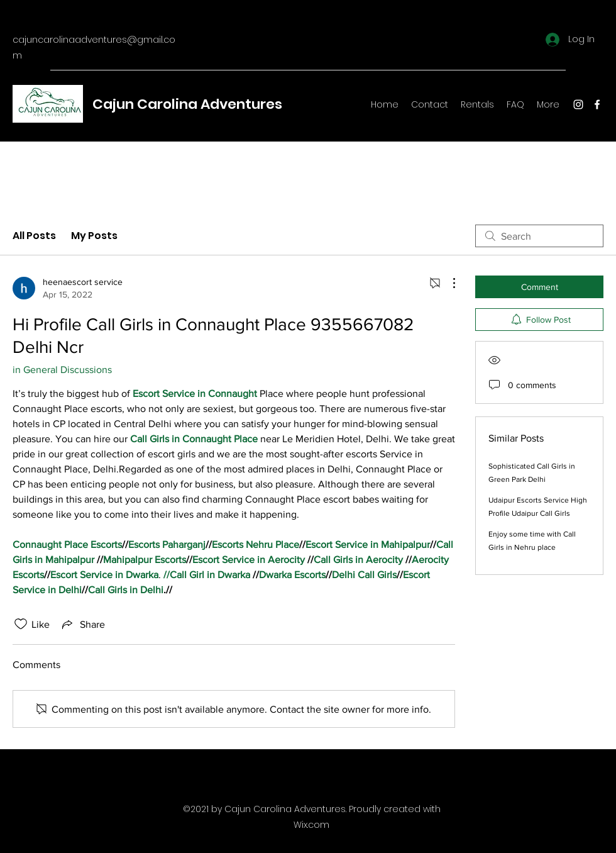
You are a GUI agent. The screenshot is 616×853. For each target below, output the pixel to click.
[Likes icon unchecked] (21, 624)
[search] (539, 236)
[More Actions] (448, 283)
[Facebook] (597, 104)
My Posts (94, 236)
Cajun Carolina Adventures (187, 104)
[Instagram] (578, 104)
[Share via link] (82, 624)
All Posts (34, 236)
